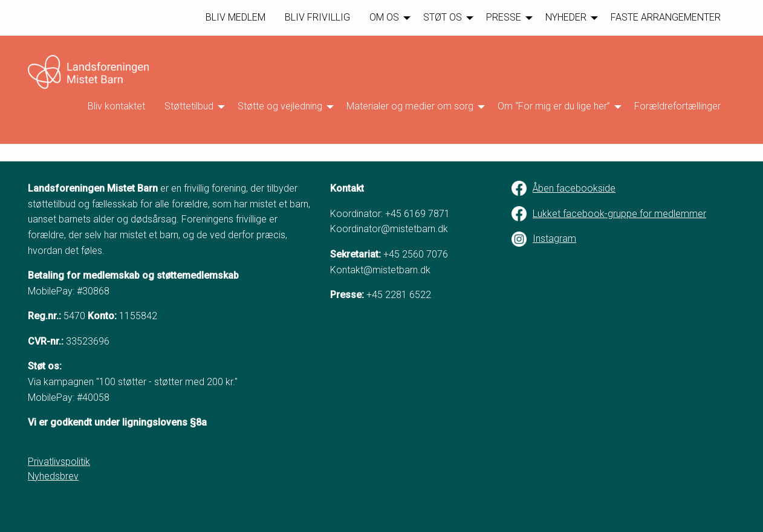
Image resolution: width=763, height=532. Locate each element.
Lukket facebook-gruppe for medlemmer (619, 214)
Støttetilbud (189, 106)
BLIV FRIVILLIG (317, 17)
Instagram (554, 238)
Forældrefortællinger (677, 106)
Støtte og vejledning (280, 106)
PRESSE (504, 17)
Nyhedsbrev (53, 476)
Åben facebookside (574, 188)
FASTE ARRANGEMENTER (666, 17)
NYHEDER (566, 17)
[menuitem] (235, 18)
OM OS (384, 17)
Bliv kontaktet (116, 106)
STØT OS (443, 17)
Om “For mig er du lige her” (554, 106)
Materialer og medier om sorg (410, 106)
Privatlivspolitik (59, 462)
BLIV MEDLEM (235, 17)
